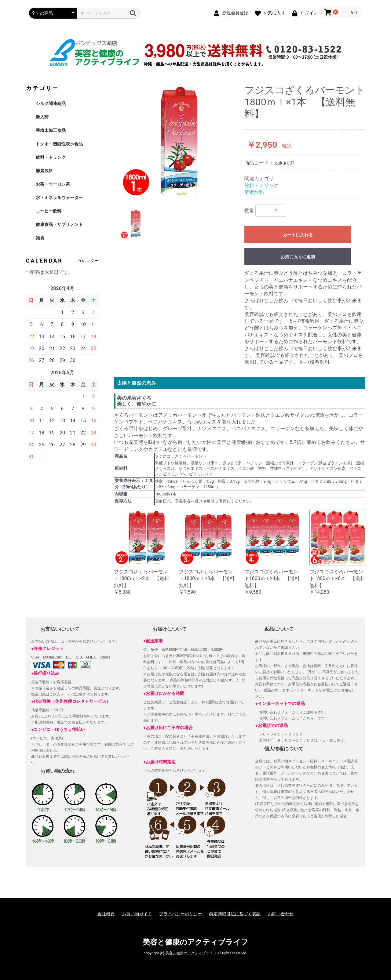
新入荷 (42, 117)
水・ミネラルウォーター (59, 198)
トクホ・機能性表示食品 (59, 144)
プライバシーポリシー (181, 914)
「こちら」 (308, 718)
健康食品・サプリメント (59, 224)
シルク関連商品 (51, 103)
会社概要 (106, 914)
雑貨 (40, 238)
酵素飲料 (44, 171)
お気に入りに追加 (298, 257)
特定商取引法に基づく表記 (235, 914)
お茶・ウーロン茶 (53, 184)
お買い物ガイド (137, 914)
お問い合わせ (281, 914)
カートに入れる (298, 235)
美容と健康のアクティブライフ (195, 942)
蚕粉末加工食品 (51, 130)
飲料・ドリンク (51, 157)
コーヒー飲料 (49, 211)
